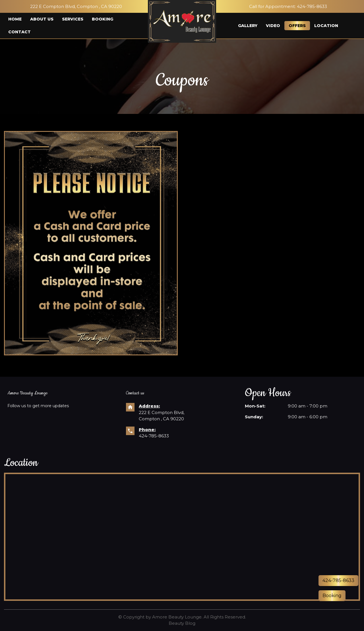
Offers (297, 26)
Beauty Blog (182, 623)
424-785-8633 (154, 436)
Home (15, 19)
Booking (103, 19)
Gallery (248, 26)
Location (326, 26)
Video (273, 26)
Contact (19, 32)
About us (42, 19)
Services (73, 19)
